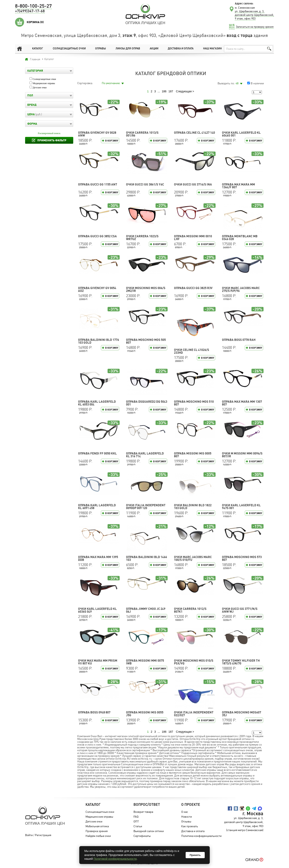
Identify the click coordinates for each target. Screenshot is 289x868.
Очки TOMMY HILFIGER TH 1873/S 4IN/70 (241, 662)
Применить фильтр (52, 140)
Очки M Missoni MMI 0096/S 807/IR (242, 455)
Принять (195, 855)
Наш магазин (211, 49)
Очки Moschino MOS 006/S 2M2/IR (146, 289)
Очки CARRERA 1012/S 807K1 (190, 610)
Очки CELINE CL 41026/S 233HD (192, 351)
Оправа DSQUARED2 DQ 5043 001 (147, 403)
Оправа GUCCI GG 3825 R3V (193, 288)
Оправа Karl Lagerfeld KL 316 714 (145, 455)
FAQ (134, 817)
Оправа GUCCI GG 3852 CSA (97, 236)
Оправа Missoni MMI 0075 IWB (145, 662)
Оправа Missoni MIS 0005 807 (193, 455)
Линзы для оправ (126, 49)
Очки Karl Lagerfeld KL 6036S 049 (97, 610)
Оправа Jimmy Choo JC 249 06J (146, 610)
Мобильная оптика (96, 826)
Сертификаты (140, 836)
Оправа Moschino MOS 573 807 (242, 558)
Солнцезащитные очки (67, 49)
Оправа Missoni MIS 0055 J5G (145, 714)
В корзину (112, 141)
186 (164, 91)
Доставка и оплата (179, 49)
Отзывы (185, 821)
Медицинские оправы (44, 83)
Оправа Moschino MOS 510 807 (194, 403)
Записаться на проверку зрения (255, 27)
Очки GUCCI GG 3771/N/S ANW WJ (240, 610)
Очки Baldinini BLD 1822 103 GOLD (193, 507)
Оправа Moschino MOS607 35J (242, 714)
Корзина (35, 22)
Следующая (184, 91)
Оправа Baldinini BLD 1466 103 (147, 558)
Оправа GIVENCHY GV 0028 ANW (97, 134)
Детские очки (40, 88)
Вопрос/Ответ (145, 805)
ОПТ (134, 821)
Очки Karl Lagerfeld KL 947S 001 (241, 507)
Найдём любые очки (97, 836)
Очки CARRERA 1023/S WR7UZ (142, 238)
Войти (29, 835)
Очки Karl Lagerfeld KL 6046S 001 (241, 134)
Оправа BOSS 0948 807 (94, 712)
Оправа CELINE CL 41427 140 (194, 133)
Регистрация (43, 835)
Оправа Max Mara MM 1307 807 (242, 403)
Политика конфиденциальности (200, 836)
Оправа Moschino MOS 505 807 (146, 341)
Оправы (99, 49)
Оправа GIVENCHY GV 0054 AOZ (97, 289)
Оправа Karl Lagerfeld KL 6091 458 (97, 507)
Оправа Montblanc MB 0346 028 (240, 238)
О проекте (189, 805)
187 (171, 91)
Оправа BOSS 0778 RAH (239, 340)
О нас (183, 812)
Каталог (35, 49)
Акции (152, 49)
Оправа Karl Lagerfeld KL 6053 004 (97, 403)
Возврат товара (141, 812)
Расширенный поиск (49, 133)
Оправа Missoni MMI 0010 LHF (193, 238)
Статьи (136, 826)
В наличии (257, 83)
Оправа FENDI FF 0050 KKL (97, 453)
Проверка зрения (95, 831)
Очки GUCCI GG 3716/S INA (193, 184)
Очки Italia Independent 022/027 (194, 714)
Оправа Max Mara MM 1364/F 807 (238, 186)
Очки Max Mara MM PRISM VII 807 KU (98, 662)
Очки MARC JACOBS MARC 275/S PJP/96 (241, 289)
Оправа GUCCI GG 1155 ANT (98, 184)
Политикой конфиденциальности (115, 859)
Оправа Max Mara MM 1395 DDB (98, 558)
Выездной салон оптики (147, 831)
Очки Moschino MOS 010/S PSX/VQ (194, 662)
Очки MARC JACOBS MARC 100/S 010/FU (193, 558)
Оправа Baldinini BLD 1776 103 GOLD (99, 341)
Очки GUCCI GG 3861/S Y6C (145, 184)
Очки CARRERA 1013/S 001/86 (142, 134)
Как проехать (188, 826)
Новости (185, 817)
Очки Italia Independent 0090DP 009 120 (146, 507)
